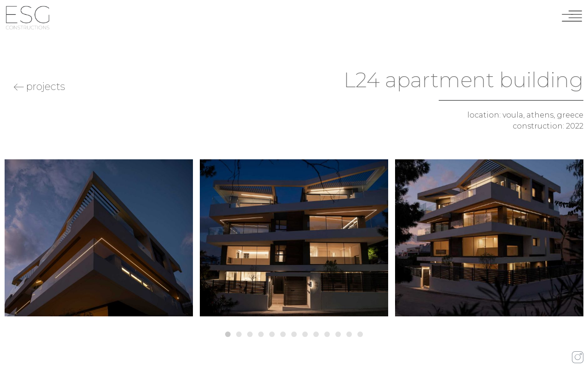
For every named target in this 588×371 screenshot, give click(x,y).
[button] (228, 334)
